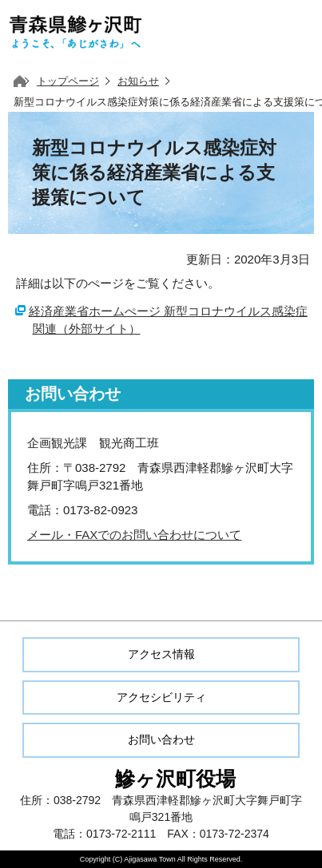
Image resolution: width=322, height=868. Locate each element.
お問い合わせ (161, 739)
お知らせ (138, 81)
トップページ (68, 81)
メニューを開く (290, 32)
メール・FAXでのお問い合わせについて (134, 535)
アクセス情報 (161, 654)
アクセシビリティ (161, 697)
